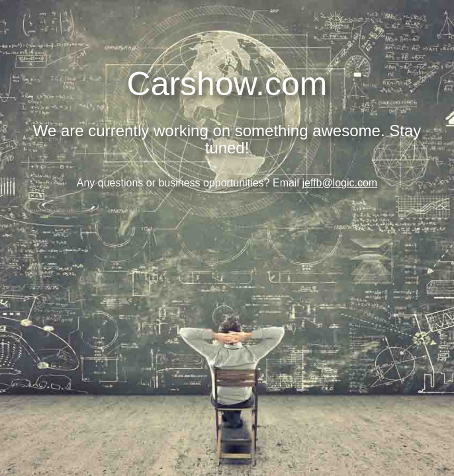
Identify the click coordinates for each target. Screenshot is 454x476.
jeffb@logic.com (340, 183)
